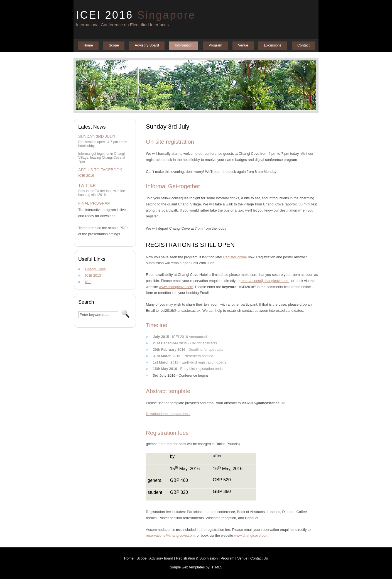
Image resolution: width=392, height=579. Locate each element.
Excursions (273, 45)
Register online (235, 257)
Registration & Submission (197, 558)
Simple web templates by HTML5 (196, 567)
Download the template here (168, 414)
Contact (303, 45)
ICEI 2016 (136, 15)
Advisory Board (147, 45)
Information (184, 45)
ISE (88, 282)
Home (88, 45)
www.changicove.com (176, 287)
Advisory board (161, 558)
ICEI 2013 (93, 275)
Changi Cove (95, 269)
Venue (243, 45)
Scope (114, 45)
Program (215, 45)
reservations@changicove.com (265, 281)
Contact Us (259, 558)
